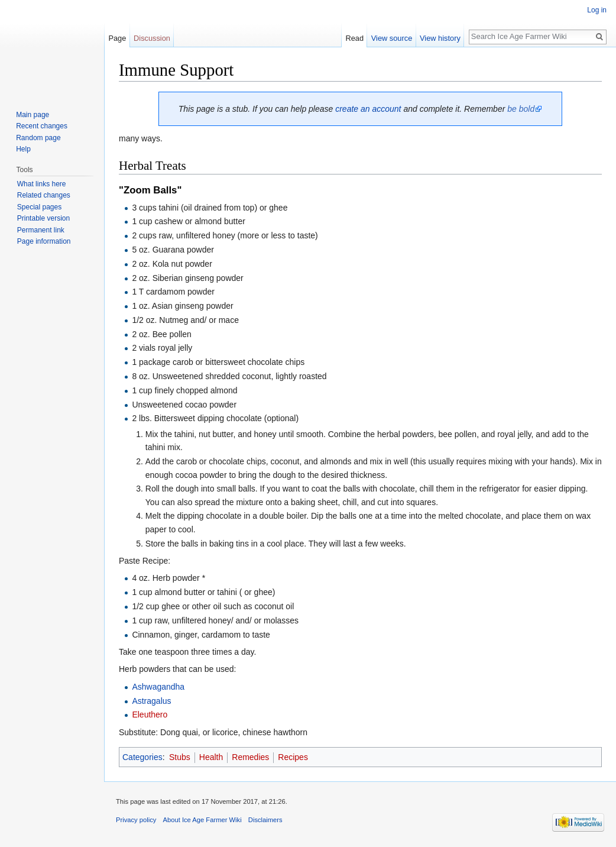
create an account (368, 109)
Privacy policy (136, 820)
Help (23, 149)
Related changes (44, 195)
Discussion (152, 38)
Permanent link (41, 230)
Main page (33, 115)
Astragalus (151, 701)
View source (392, 38)
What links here (42, 184)
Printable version (43, 218)
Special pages (39, 207)
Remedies (250, 757)
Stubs (180, 757)
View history (440, 38)
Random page (38, 138)
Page (117, 38)
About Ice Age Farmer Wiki (202, 820)
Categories (142, 757)
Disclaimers (265, 820)
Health (211, 757)
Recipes (293, 757)
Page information (44, 241)
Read (354, 38)
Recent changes (42, 126)
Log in (597, 10)
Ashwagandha (158, 687)
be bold (521, 109)
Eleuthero (150, 715)
